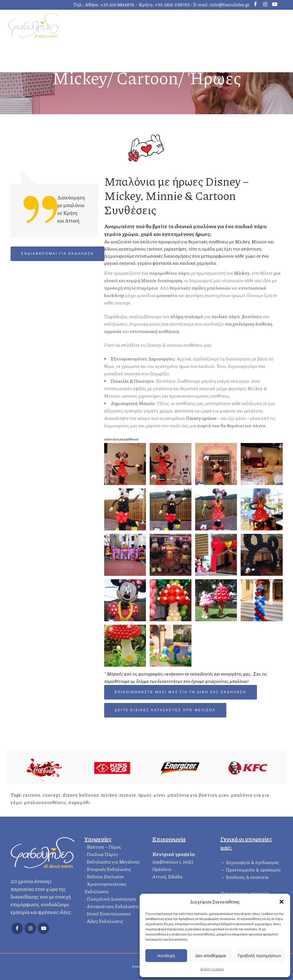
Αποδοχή (166, 956)
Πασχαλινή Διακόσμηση (111, 898)
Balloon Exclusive (105, 876)
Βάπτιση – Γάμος (104, 846)
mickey (109, 795)
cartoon (32, 795)
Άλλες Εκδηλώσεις (105, 920)
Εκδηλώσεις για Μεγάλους (113, 861)
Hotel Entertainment (109, 913)
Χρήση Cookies (212, 969)
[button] (282, 902)
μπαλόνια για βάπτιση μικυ (198, 795)
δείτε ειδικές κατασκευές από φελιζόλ (165, 710)
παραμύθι (79, 802)
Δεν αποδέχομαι (211, 956)
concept (52, 795)
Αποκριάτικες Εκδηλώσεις (113, 905)
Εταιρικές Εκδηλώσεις (109, 868)
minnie (128, 795)
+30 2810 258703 (172, 4)
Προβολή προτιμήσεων (259, 956)
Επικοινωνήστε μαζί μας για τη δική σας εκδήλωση (181, 692)
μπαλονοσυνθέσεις (45, 802)
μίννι (160, 795)
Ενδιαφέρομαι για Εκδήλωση (58, 254)
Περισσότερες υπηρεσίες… (247, 892)
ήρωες (145, 795)
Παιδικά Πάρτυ (102, 853)
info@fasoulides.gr (230, 4)
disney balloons (81, 795)
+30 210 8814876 (117, 4)
